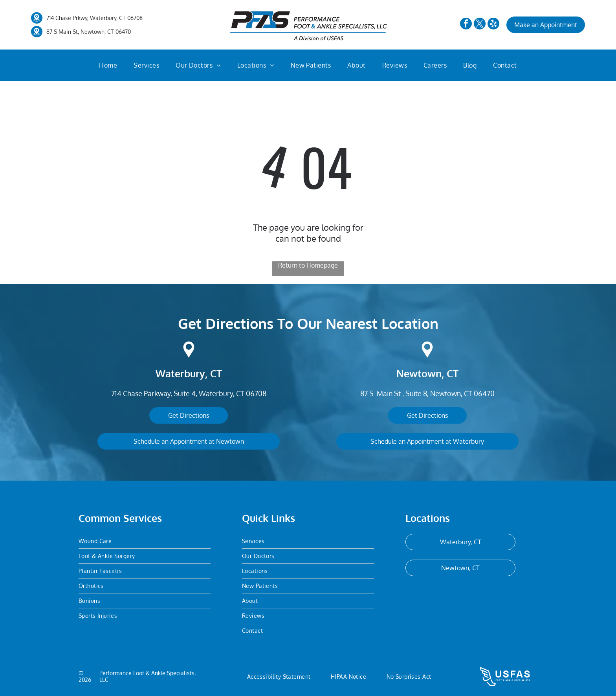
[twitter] (480, 25)
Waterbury (180, 373)
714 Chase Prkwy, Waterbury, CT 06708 (94, 18)
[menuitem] (108, 65)
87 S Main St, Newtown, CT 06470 (89, 32)
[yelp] (493, 25)
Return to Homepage (308, 265)
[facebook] (466, 25)
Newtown (419, 373)
